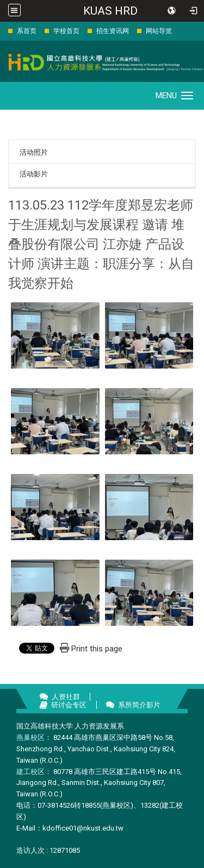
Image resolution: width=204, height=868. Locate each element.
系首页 (27, 31)
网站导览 (159, 31)
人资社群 (66, 697)
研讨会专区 (69, 705)
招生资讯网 (113, 31)
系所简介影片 (139, 705)
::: (2, 31)
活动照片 (34, 152)
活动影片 (34, 174)
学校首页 (66, 31)
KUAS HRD (110, 11)
